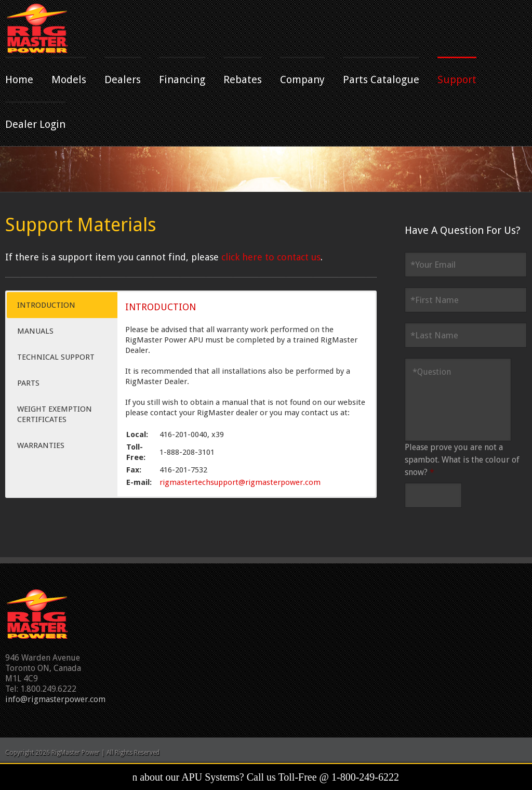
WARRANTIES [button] (41, 445)
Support (457, 80)
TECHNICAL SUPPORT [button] (56, 357)
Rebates (243, 80)
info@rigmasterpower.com (55, 699)
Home (19, 80)
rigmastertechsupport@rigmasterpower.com (240, 482)
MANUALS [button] (35, 331)
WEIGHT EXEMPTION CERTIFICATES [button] (55, 414)
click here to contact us (271, 257)
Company (302, 80)
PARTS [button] (28, 383)
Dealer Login (35, 124)
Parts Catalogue (381, 80)
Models (69, 80)
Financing (182, 80)
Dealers (123, 80)
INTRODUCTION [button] (46, 305)
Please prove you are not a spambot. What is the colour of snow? (462, 460)
